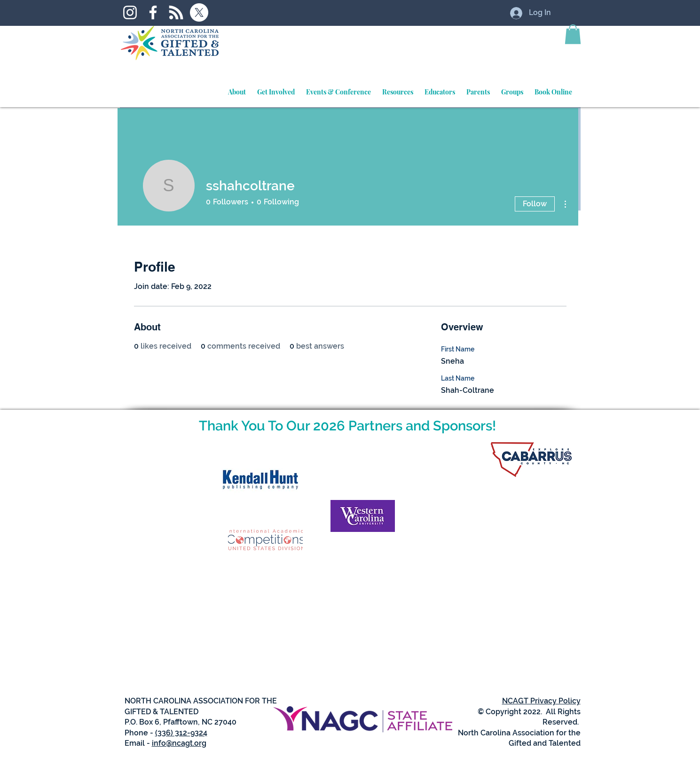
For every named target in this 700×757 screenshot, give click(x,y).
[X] (199, 12)
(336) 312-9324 (181, 733)
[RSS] (176, 12)
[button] (573, 34)
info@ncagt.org (179, 743)
